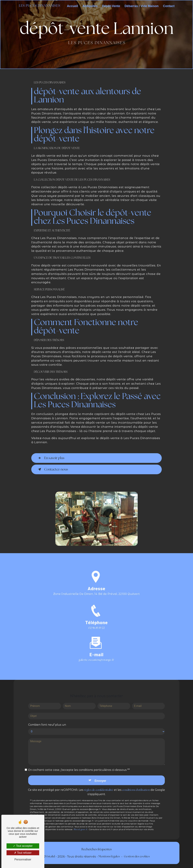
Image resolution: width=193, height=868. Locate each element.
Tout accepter (23, 846)
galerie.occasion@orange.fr (96, 656)
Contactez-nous (52, 469)
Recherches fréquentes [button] (97, 849)
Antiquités (90, 6)
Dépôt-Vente (111, 6)
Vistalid (50, 857)
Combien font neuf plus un (47, 720)
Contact (169, 6)
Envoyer (100, 776)
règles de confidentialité (99, 786)
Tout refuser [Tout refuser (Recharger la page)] (23, 853)
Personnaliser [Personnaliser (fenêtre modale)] (23, 859)
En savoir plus (51, 458)
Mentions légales (109, 857)
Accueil (73, 6)
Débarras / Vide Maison (142, 6)
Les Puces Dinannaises (40, 6)
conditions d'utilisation (136, 786)
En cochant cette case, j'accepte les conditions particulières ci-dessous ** (79, 765)
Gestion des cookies (137, 857)
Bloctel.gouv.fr (81, 825)
